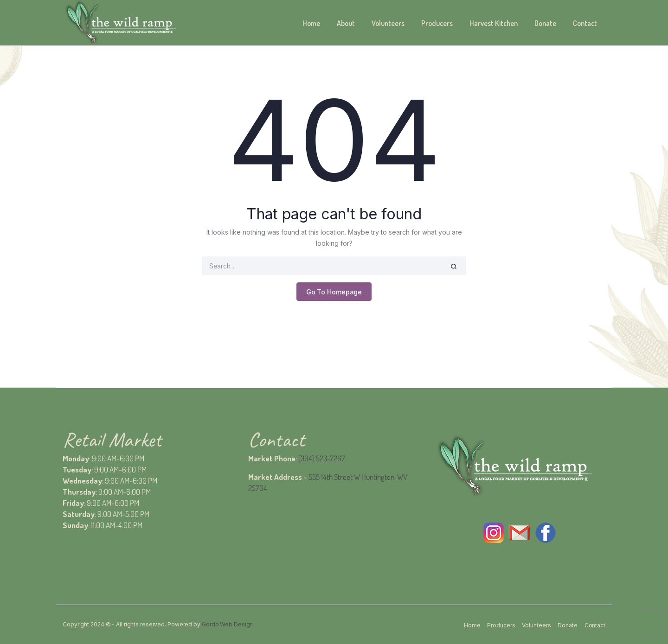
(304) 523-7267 (322, 458)
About (346, 23)
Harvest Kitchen (494, 23)
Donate (545, 23)
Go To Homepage (334, 292)
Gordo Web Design (227, 624)
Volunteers (388, 23)
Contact (585, 23)
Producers (437, 23)
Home (311, 23)
